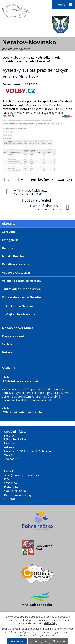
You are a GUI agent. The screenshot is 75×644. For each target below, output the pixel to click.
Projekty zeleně (13, 336)
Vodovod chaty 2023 (16, 273)
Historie (8, 248)
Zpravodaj (9, 232)
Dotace (7, 352)
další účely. (50, 623)
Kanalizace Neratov (16, 264)
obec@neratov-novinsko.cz (21, 475)
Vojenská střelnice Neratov (22, 281)
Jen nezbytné (39, 641)
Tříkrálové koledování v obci (23, 412)
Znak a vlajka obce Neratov (22, 297)
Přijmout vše (17, 641)
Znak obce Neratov (20, 306)
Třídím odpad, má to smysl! (22, 289)
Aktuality (29, 57)
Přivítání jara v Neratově (20, 381)
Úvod (6, 57)
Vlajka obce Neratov (20, 314)
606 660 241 (12, 459)
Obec (16, 57)
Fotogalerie (10, 240)
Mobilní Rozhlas (13, 256)
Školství (8, 344)
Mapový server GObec (18, 328)
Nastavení (59, 641)
